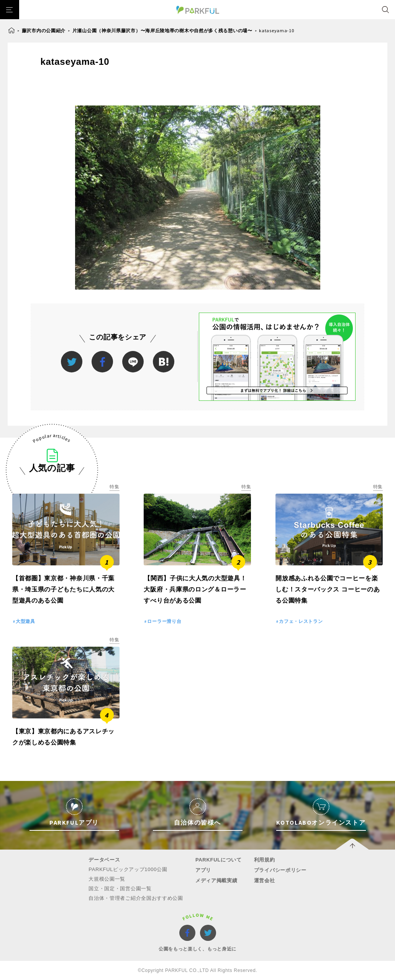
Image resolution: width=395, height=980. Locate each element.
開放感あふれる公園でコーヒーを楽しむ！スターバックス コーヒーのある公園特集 (328, 589)
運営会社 (265, 880)
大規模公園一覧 (107, 879)
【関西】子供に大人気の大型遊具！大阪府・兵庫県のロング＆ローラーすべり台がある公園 (195, 589)
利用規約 (265, 860)
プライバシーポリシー (280, 870)
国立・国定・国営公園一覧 (120, 889)
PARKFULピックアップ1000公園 (128, 869)
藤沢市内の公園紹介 (44, 30)
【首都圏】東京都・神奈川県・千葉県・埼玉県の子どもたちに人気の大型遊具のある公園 (63, 589)
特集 (114, 487)
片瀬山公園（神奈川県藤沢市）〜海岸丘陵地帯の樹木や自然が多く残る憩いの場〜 (162, 30)
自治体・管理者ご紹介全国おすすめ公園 (136, 898)
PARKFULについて (219, 860)
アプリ (203, 870)
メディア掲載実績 (216, 880)
